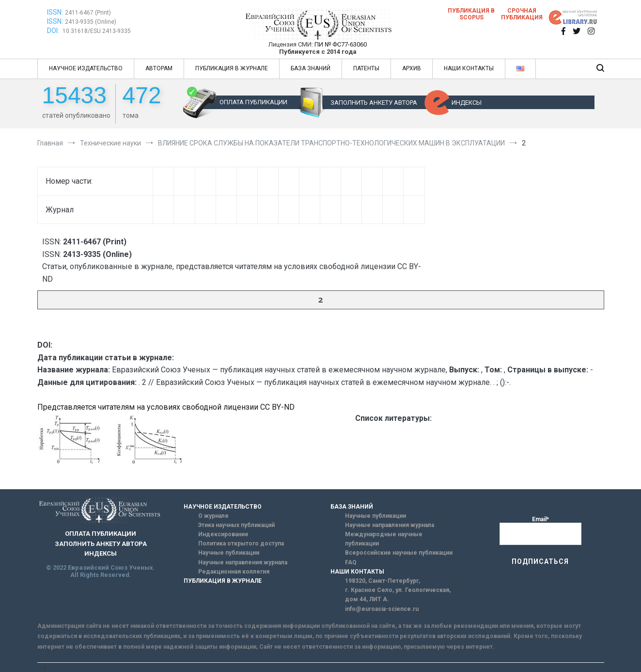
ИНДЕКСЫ (467, 103)
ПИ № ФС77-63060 (341, 44)
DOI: (54, 31)
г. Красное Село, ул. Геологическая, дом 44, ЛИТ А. (398, 595)
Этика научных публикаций (236, 525)
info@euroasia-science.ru (382, 609)
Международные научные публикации (384, 539)
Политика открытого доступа (241, 544)
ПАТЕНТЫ (366, 68)
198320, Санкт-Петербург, (383, 581)
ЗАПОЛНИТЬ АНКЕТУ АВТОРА (374, 103)
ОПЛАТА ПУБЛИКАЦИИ (253, 102)
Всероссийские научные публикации (399, 553)
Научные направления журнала (243, 562)
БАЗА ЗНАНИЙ (311, 68)
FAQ (351, 562)
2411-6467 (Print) (88, 13)
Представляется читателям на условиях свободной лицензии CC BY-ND (166, 407)
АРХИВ (412, 68)
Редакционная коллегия (234, 572)
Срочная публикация (522, 14)
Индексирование (223, 534)
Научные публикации (229, 553)
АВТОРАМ (159, 68)
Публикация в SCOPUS (471, 14)
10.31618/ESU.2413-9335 (97, 31)
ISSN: (55, 12)
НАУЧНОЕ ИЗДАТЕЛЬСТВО (86, 68)
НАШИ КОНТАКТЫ (469, 68)
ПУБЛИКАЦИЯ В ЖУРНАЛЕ (232, 68)
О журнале (213, 516)
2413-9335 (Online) (91, 22)
